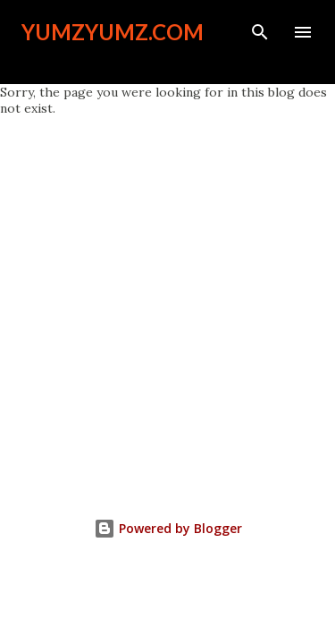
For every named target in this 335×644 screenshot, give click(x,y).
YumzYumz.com (113, 32)
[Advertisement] (167, 293)
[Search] (260, 32)
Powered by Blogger (168, 528)
